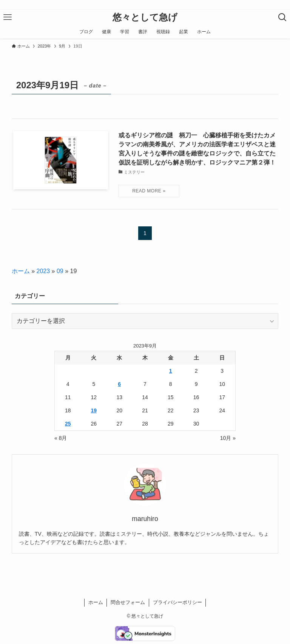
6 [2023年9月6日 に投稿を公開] (119, 384)
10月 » (228, 438)
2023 (43, 271)
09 (60, 271)
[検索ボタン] (282, 17)
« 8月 (61, 438)
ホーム (21, 271)
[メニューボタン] (8, 17)
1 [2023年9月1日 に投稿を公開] (171, 371)
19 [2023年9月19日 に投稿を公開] (94, 410)
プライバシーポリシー (177, 602)
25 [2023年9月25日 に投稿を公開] (68, 424)
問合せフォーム (128, 602)
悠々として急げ (145, 17)
